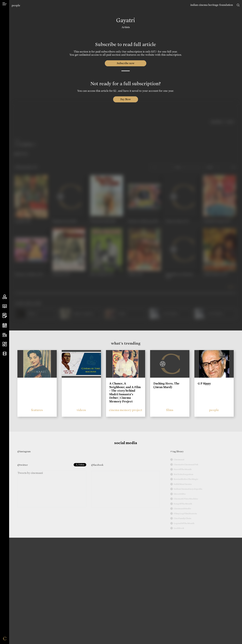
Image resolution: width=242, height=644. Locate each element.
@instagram (24, 451)
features (37, 410)
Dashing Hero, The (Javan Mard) (166, 385)
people (16, 5)
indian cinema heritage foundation (212, 5)
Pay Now (126, 99)
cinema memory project (126, 410)
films (170, 410)
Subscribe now (126, 63)
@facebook (97, 465)
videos (81, 410)
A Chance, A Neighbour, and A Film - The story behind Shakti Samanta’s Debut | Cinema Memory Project (125, 392)
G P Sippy (204, 383)
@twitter (23, 465)
